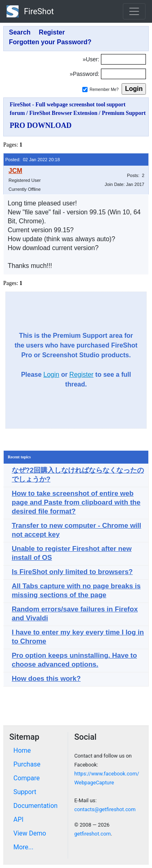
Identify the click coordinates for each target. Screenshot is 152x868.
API (18, 819)
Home (22, 750)
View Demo (30, 833)
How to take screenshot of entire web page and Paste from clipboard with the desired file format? (76, 502)
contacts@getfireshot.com (105, 809)
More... (24, 847)
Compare (27, 778)
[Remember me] (85, 90)
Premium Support (124, 113)
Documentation (35, 806)
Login (51, 375)
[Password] (123, 74)
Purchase (27, 764)
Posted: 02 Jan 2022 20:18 (33, 160)
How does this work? (46, 679)
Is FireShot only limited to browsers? (72, 572)
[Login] (123, 59)
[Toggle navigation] (134, 11)
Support (25, 792)
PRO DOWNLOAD (41, 125)
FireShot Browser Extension (63, 113)
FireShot (30, 11)
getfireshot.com (92, 834)
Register (81, 375)
